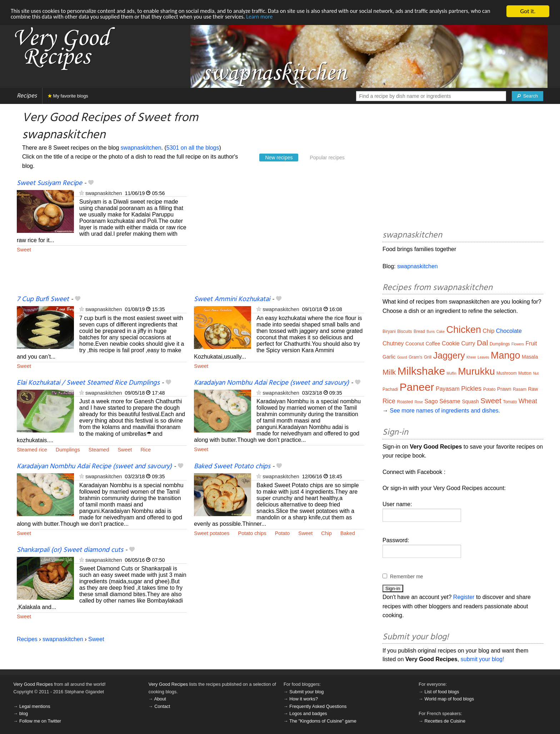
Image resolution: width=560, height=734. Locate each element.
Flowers (518, 344)
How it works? (304, 699)
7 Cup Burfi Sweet (43, 299)
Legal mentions (35, 706)
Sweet (24, 250)
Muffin (452, 373)
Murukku (476, 371)
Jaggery (449, 355)
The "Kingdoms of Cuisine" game (323, 721)
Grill (428, 357)
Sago (431, 401)
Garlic (389, 357)
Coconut (415, 344)
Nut (536, 373)
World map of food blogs (449, 699)
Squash (470, 401)
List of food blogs (442, 692)
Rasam (520, 389)
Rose (419, 402)
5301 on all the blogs (193, 148)
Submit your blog (306, 692)
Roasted (405, 402)
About (160, 699)
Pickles (471, 389)
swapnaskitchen (141, 148)
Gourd (402, 357)
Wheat (528, 401)
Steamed (99, 450)
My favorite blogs (68, 96)
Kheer (471, 357)
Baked (348, 533)
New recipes (279, 158)
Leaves (483, 357)
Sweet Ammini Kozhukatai (232, 299)
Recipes (27, 96)
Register (464, 597)
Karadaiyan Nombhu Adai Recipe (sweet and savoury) (271, 383)
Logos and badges (308, 713)
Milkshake (421, 371)
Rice (146, 450)
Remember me (407, 576)
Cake (441, 332)
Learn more (298, 18)
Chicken (464, 330)
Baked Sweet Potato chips (232, 466)
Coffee (433, 344)
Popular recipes (327, 158)
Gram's (415, 357)
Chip (326, 533)
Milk (389, 372)
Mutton (525, 373)
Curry (468, 343)
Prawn (504, 389)
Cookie (451, 343)
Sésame (450, 401)
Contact (162, 706)
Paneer (417, 387)
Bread (419, 331)
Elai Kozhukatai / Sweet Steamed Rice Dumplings (88, 383)
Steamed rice (32, 450)
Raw (533, 389)
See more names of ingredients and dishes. (445, 411)
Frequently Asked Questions (318, 706)
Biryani (389, 331)
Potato (282, 533)
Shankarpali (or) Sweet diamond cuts (70, 550)
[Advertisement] (279, 237)
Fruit (531, 343)
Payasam (448, 389)
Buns (431, 332)
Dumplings (68, 450)
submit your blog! (482, 659)
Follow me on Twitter (40, 721)
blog (24, 713)
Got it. (528, 11)
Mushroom (507, 373)
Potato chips (252, 533)
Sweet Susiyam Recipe (49, 183)
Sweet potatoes (212, 533)
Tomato (510, 402)
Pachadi (390, 389)
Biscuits (404, 331)
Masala (530, 357)
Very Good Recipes (33, 684)
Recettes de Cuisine (445, 721)
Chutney (393, 343)
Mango (506, 355)
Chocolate (509, 331)
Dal (482, 343)
